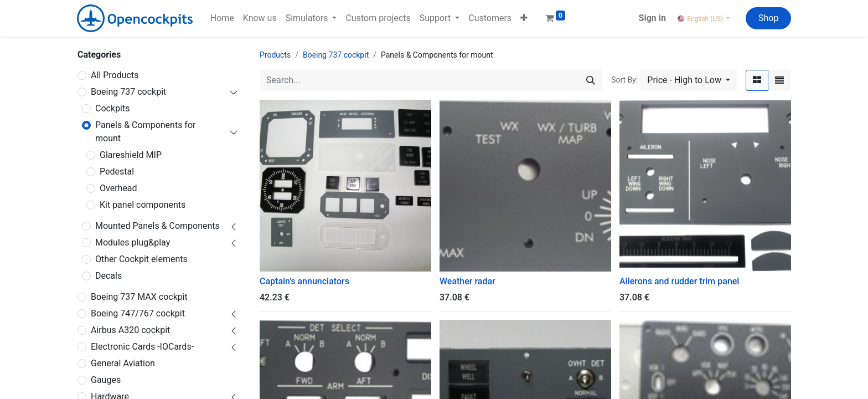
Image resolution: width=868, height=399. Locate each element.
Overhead (118, 188)
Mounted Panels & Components (157, 226)
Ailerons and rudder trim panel (679, 281)
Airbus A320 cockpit (130, 330)
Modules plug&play (133, 242)
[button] (524, 18)
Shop (768, 18)
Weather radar (467, 281)
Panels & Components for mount (145, 132)
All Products (115, 75)
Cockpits (112, 108)
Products (275, 55)
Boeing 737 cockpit (128, 92)
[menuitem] (222, 18)
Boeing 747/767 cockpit (138, 313)
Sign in (652, 18)
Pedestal (117, 172)
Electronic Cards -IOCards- (142, 347)
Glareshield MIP (131, 155)
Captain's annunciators (304, 281)
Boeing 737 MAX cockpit (139, 297)
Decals (108, 276)
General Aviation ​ (123, 363)
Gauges (106, 380)
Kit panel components (143, 205)
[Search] (591, 80)
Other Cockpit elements (141, 259)
